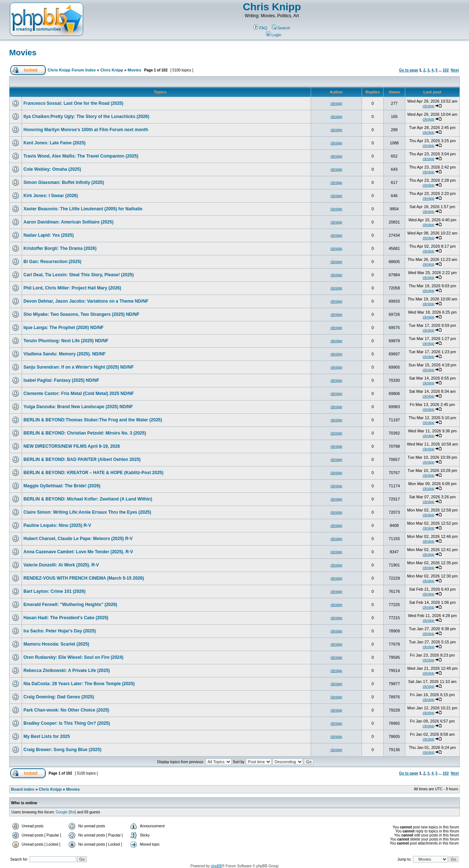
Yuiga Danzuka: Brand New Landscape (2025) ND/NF (78, 407)
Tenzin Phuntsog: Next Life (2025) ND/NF (66, 341)
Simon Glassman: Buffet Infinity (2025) (64, 182)
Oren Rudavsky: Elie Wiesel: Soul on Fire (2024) (73, 657)
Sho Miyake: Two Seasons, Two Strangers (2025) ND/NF (81, 314)
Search (281, 28)
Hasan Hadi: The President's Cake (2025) (66, 618)
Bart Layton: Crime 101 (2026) (54, 591)
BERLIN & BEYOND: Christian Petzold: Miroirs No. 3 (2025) (85, 433)
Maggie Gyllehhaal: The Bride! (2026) (62, 486)
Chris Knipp (272, 7)
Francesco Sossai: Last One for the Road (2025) (73, 103)
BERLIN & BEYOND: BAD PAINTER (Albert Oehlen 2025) (82, 459)
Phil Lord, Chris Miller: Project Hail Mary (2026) (72, 288)
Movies (23, 53)
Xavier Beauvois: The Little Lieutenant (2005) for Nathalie (83, 209)
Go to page (409, 70)
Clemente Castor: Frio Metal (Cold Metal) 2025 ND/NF (79, 394)
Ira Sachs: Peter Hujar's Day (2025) (60, 631)
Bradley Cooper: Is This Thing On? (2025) (67, 723)
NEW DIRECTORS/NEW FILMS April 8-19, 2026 (72, 446)
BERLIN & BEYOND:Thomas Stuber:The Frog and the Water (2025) (93, 420)
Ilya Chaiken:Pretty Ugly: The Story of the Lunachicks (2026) (86, 117)
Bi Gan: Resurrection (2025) (52, 262)
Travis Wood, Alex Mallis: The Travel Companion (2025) (81, 156)
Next (455, 70)
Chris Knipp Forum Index (72, 70)
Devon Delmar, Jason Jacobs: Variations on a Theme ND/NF (86, 301)
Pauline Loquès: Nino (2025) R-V (57, 525)
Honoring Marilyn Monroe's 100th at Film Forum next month (86, 130)
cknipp (336, 103)
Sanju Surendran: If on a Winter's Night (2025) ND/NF (79, 367)
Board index (23, 789)
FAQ (260, 28)
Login (274, 35)
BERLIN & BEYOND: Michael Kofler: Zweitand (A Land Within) (88, 499)
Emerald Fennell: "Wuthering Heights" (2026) (70, 605)
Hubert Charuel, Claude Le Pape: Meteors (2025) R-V (78, 539)
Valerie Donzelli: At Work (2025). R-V (61, 565)
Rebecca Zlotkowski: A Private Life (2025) (67, 671)
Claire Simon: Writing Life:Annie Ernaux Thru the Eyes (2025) (87, 512)
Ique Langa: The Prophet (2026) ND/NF (64, 328)
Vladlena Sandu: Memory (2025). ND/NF (64, 354)
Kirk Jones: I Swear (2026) (51, 196)
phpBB (216, 866)
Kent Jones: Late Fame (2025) (54, 143)
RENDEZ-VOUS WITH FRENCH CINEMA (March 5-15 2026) (84, 578)
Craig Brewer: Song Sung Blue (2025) (62, 750)
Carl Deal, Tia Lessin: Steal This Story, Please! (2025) (79, 275)
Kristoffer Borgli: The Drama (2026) (60, 248)
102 (446, 70)
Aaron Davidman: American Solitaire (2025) (69, 222)
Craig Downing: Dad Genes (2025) (59, 697)
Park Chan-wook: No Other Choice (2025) (66, 710)
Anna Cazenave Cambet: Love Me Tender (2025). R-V (78, 552)
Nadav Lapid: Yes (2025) (49, 235)
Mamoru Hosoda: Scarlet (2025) (56, 644)
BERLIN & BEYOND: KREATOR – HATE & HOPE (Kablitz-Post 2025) (93, 473)
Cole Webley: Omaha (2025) (52, 169)
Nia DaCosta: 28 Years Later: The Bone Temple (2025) (79, 684)
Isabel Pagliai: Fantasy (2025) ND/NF (61, 380)
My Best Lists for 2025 (47, 736)
